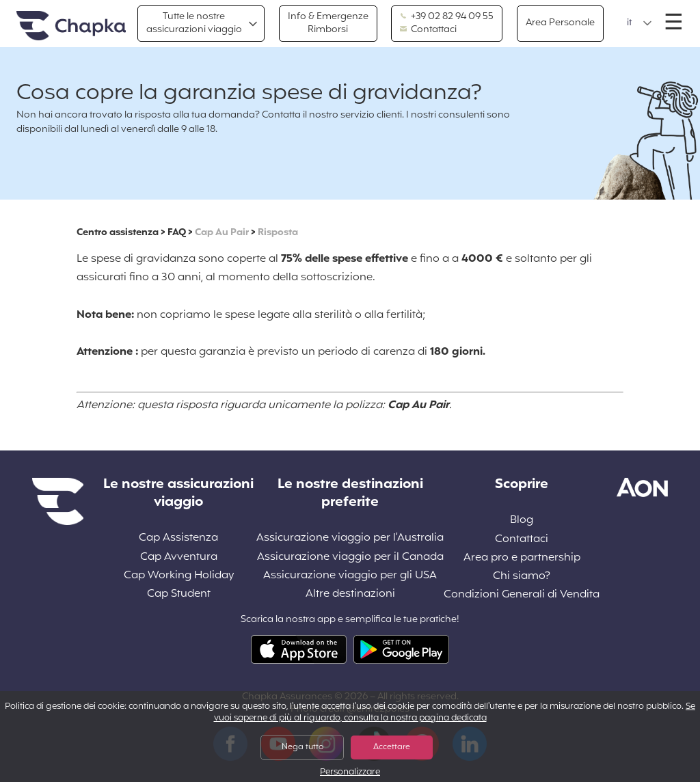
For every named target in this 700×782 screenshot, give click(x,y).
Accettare (392, 747)
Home (71, 26)
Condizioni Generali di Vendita (522, 595)
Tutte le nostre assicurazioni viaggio (194, 23)
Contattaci (428, 30)
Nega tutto (302, 747)
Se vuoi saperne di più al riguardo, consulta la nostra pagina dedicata (455, 713)
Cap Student (179, 594)
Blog (522, 521)
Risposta (278, 233)
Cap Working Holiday (179, 576)
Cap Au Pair (222, 233)
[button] (640, 23)
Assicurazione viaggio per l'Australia (350, 538)
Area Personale (560, 23)
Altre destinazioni (350, 594)
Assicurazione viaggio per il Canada (350, 557)
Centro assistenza (118, 233)
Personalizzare (350, 773)
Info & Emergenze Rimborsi (328, 23)
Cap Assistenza (178, 538)
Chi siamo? (522, 577)
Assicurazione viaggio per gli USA (350, 576)
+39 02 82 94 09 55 (447, 17)
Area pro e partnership (522, 558)
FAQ (177, 233)
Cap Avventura (179, 557)
